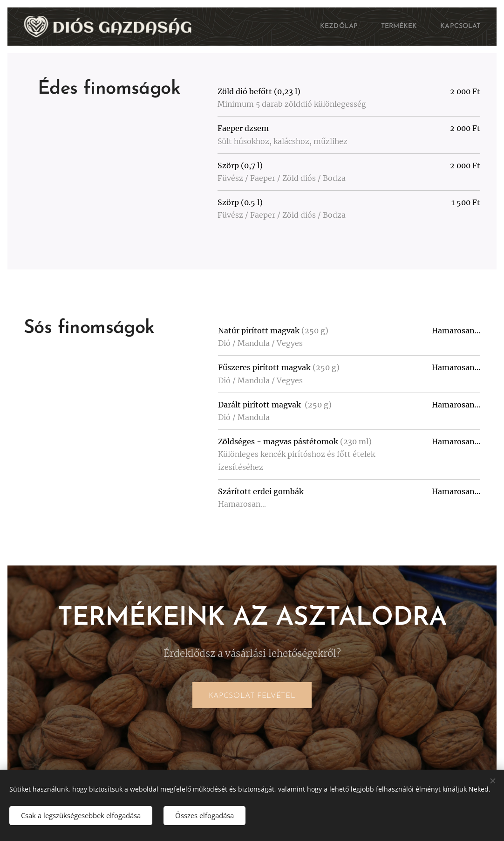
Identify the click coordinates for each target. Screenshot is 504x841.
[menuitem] (331, 27)
